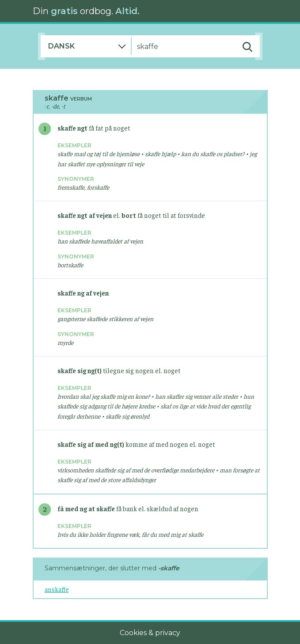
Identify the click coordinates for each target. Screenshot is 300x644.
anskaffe (57, 589)
